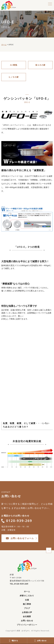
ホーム (27, 591)
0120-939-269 (17, 521)
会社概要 (27, 616)
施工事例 (27, 604)
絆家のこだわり (27, 596)
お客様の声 (27, 612)
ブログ (27, 608)
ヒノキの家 (14, 77)
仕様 (27, 600)
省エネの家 (40, 65)
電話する (14, 641)
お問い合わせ (27, 621)
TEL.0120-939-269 (19, 584)
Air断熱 (14, 65)
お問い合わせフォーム (20, 538)
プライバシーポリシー (27, 625)
